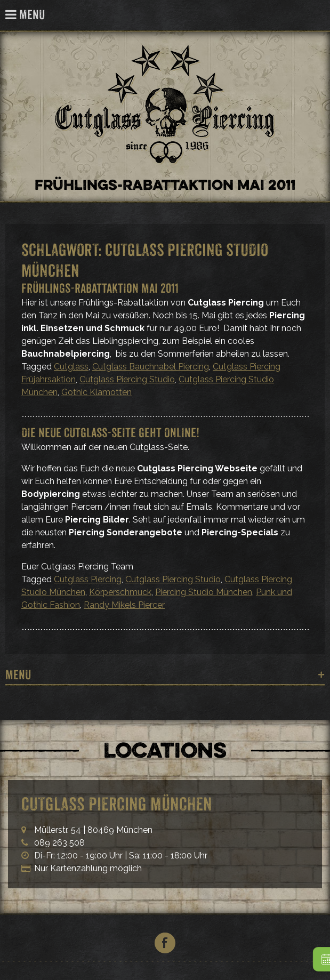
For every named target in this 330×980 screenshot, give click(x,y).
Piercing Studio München (204, 592)
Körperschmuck (120, 592)
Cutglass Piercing (316, 16)
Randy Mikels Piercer (124, 605)
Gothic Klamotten (96, 392)
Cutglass (71, 367)
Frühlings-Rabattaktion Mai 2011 (100, 288)
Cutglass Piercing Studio (127, 379)
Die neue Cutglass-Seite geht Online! (110, 433)
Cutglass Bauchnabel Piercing (151, 367)
